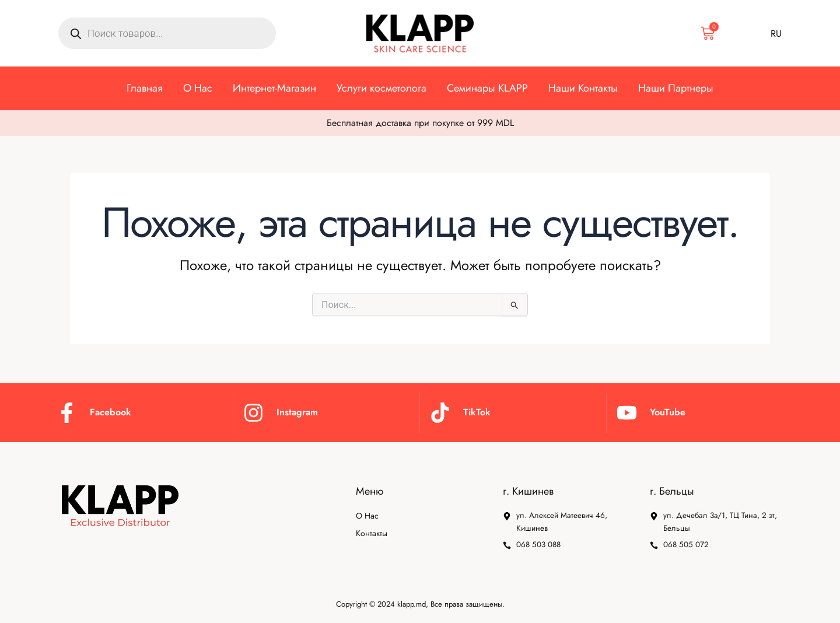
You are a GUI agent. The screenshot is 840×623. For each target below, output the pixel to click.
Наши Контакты (583, 88)
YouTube (668, 411)
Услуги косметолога (381, 88)
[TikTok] (440, 411)
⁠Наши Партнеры (676, 88)
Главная (145, 88)
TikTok (477, 411)
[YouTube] (627, 411)
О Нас (198, 88)
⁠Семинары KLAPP (487, 88)
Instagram (297, 411)
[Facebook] (67, 411)
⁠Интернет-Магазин (274, 88)
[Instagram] (253, 411)
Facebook (111, 411)
